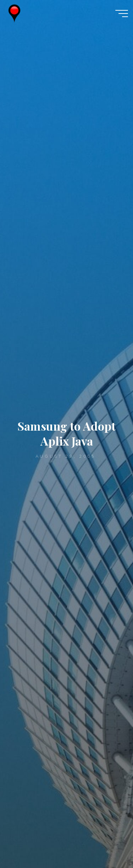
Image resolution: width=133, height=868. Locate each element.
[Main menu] (122, 14)
